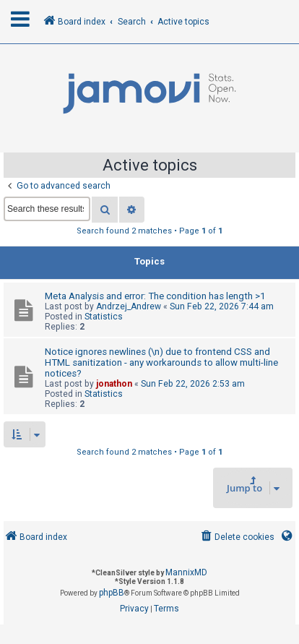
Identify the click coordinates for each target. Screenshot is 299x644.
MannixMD (186, 572)
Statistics (104, 317)
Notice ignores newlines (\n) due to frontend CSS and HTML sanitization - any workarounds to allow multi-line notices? (161, 362)
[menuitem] (237, 537)
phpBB (112, 593)
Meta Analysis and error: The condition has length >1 (155, 296)
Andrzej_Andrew (129, 306)
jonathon (114, 384)
